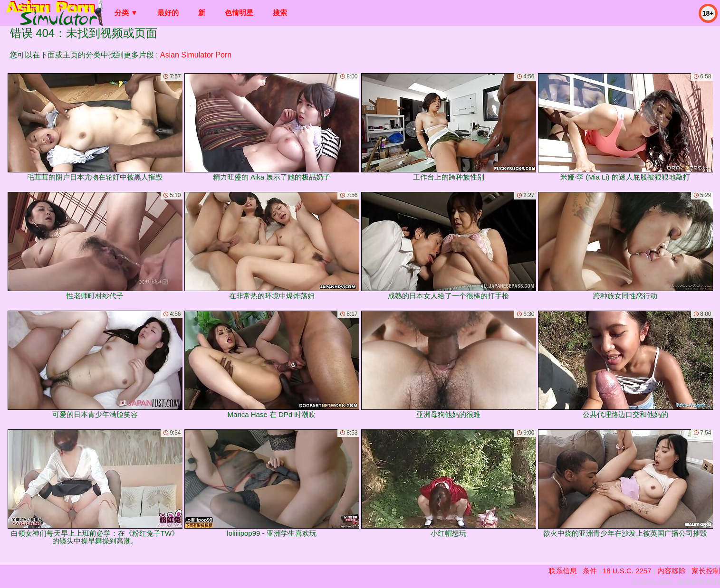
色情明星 (239, 13)
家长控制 (706, 571)
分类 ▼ (126, 13)
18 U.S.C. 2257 (627, 571)
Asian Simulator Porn (196, 55)
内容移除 (672, 571)
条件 (590, 571)
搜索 (280, 13)
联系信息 (563, 571)
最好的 (168, 13)
